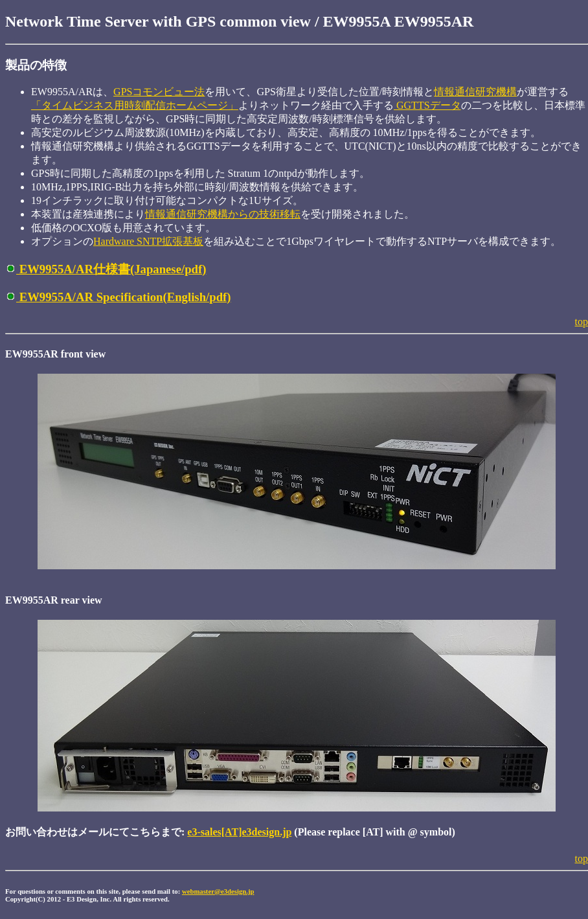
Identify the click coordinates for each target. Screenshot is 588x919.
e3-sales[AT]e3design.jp (239, 832)
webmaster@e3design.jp (218, 891)
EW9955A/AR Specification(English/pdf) (118, 297)
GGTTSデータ (427, 105)
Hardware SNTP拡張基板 (148, 241)
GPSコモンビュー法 (159, 92)
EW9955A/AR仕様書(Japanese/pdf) (106, 269)
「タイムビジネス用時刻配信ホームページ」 (135, 105)
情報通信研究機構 (475, 92)
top (582, 322)
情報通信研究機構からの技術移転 (223, 214)
